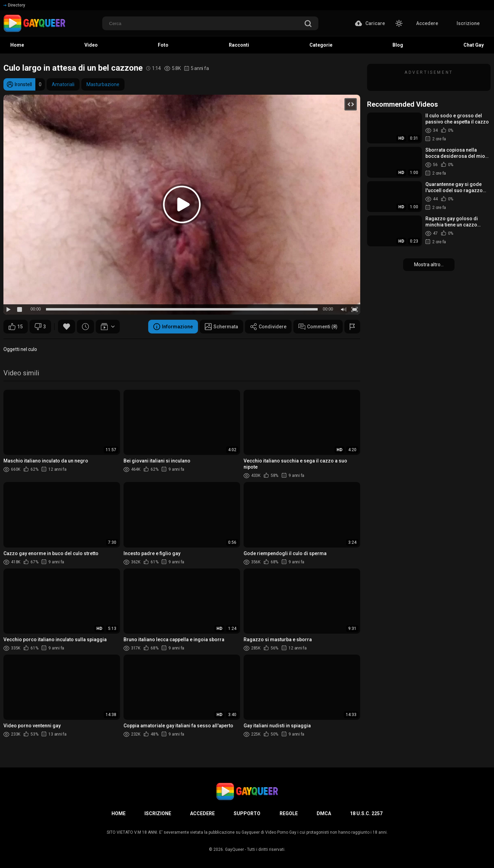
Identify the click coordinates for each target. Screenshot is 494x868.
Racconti (239, 45)
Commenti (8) (318, 327)
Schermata (221, 327)
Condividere (268, 327)
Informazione (173, 327)
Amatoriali (63, 84)
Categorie (321, 45)
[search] (308, 24)
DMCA (324, 813)
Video (91, 45)
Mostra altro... (429, 265)
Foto (163, 45)
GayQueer (234, 849)
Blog (398, 45)
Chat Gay (474, 45)
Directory (14, 5)
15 (16, 327)
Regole (289, 813)
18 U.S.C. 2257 (366, 813)
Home (17, 45)
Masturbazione (103, 84)
